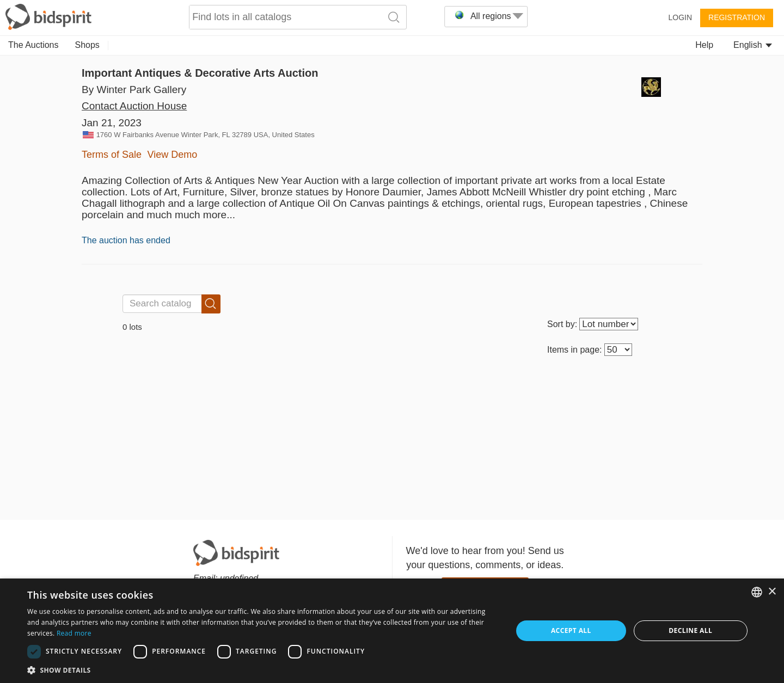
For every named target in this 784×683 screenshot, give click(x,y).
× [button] (772, 592)
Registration (737, 17)
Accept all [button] (571, 630)
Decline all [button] (690, 630)
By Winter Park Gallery (134, 90)
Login (680, 17)
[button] (263, 670)
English (753, 45)
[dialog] (392, 631)
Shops (87, 45)
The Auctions (33, 45)
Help (704, 45)
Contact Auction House (134, 106)
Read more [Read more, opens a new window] (74, 633)
